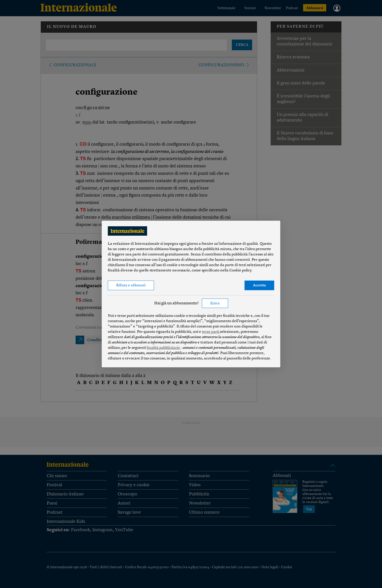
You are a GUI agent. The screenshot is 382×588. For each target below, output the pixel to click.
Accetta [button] (259, 286)
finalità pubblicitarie (164, 348)
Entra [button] (215, 304)
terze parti (211, 332)
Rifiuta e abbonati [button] (131, 286)
